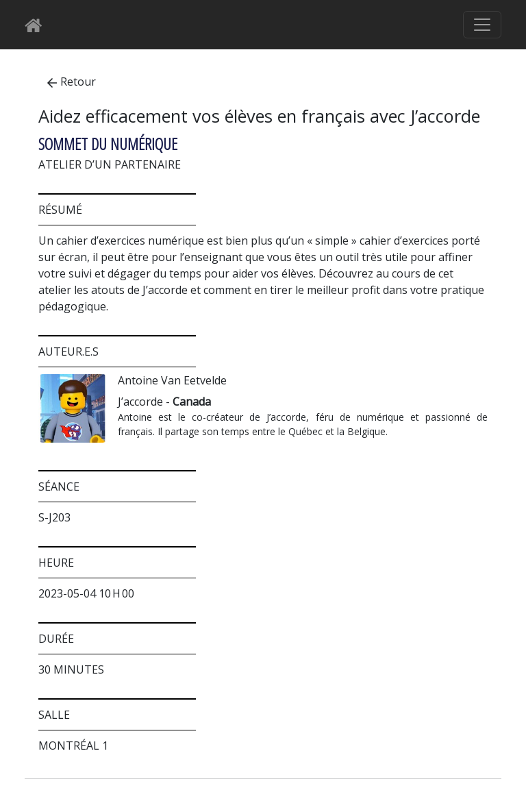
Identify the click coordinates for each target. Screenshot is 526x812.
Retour (72, 82)
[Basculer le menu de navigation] (482, 25)
